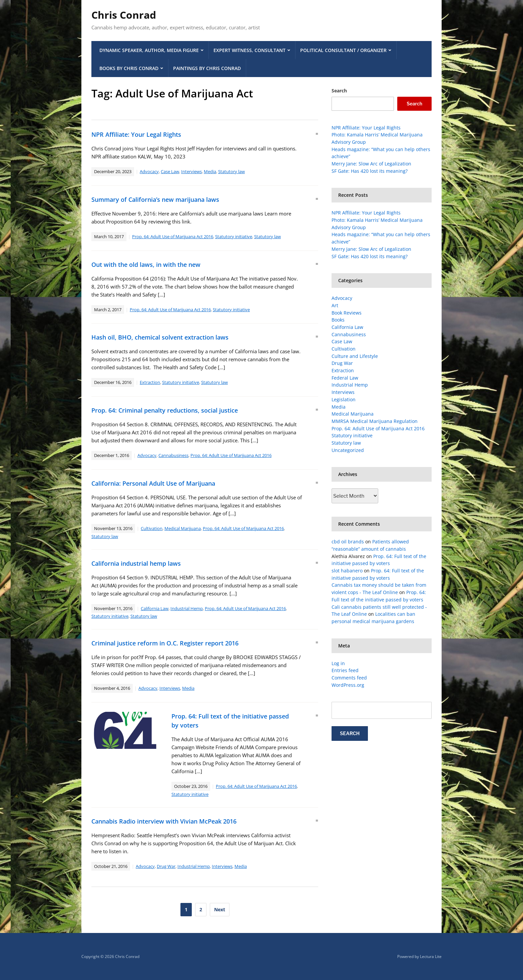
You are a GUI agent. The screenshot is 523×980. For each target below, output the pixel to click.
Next (220, 909)
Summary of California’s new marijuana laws (155, 199)
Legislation (344, 399)
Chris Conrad (124, 15)
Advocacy (149, 171)
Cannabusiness (173, 455)
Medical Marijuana (183, 528)
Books (338, 320)
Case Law (170, 171)
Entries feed (345, 670)
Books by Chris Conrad (129, 68)
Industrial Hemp (187, 608)
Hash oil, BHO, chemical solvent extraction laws (160, 337)
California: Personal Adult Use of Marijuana (153, 483)
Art (335, 305)
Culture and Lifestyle (355, 356)
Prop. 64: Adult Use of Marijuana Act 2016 (173, 236)
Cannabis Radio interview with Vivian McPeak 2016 (164, 821)
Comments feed (349, 678)
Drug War (166, 866)
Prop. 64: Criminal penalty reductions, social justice (165, 410)
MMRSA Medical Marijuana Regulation (375, 421)
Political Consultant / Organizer (343, 50)
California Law (155, 608)
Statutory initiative (234, 236)
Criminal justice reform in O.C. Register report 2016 (165, 643)
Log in (338, 663)
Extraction (150, 382)
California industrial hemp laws (136, 563)
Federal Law (345, 378)
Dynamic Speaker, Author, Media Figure (149, 50)
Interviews (191, 171)
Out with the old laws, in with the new (146, 265)
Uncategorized (348, 450)
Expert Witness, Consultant (249, 50)
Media (210, 171)
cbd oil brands (348, 542)
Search (339, 91)
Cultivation (152, 528)
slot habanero (347, 571)
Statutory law (231, 171)
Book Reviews (347, 313)
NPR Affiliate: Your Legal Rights (136, 134)
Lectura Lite (431, 956)
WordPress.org (348, 685)
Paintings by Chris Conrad (207, 68)
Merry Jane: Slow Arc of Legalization (371, 164)
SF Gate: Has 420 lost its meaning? (370, 171)
